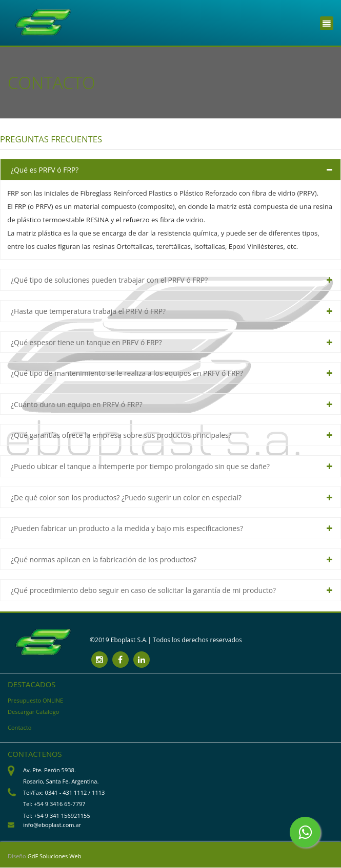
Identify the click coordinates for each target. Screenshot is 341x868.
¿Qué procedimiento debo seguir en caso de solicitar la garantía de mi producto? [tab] (143, 590)
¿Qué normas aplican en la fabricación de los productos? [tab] (104, 559)
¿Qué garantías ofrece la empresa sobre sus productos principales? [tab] (121, 435)
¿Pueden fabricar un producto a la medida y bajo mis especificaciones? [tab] (127, 528)
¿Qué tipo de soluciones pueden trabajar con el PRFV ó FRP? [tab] (109, 280)
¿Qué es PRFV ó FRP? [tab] (45, 170)
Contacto (19, 727)
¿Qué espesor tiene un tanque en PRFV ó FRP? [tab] (86, 342)
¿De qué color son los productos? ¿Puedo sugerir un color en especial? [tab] (126, 497)
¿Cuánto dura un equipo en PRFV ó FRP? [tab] (77, 404)
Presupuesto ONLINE (35, 700)
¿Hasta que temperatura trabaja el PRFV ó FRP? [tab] (88, 311)
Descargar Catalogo (33, 712)
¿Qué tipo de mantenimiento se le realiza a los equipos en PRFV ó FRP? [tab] (127, 373)
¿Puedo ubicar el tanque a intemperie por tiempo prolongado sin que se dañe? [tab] (140, 466)
